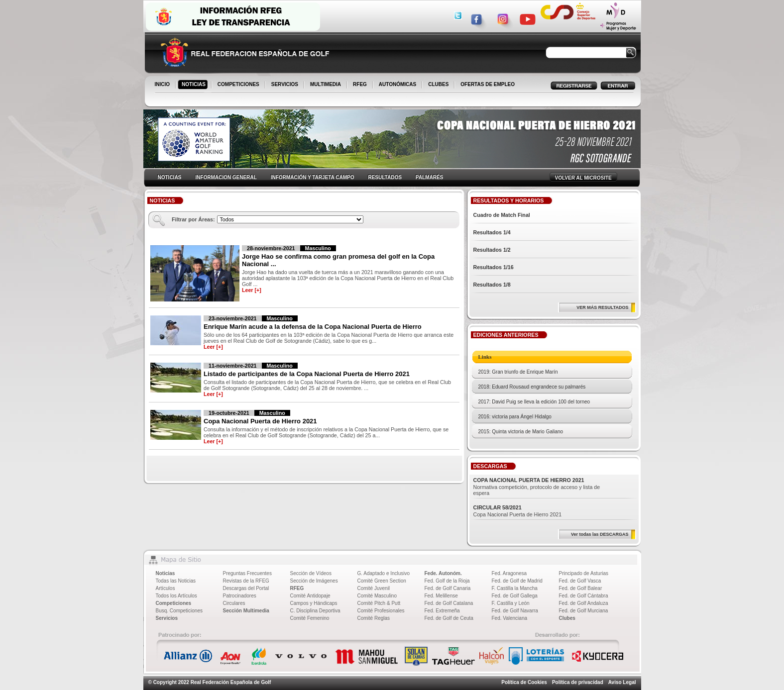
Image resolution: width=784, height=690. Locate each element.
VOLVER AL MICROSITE (583, 178)
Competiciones (174, 603)
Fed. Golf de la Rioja (447, 581)
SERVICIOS (285, 85)
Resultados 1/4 (492, 232)
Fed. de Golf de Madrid (517, 581)
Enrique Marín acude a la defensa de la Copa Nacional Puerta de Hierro (313, 327)
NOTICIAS (194, 85)
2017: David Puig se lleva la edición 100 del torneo (534, 402)
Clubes (567, 618)
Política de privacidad (578, 682)
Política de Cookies (524, 682)
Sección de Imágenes (314, 581)
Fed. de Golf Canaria (448, 588)
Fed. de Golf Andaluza (584, 603)
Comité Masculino (377, 596)
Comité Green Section (382, 581)
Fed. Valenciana (510, 618)
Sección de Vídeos (311, 573)
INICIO (163, 85)
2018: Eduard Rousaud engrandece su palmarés (532, 387)
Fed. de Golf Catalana (449, 603)
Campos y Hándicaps (314, 603)
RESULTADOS (385, 177)
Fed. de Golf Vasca (580, 581)
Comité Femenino (310, 618)
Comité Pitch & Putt (379, 603)
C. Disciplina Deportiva (315, 611)
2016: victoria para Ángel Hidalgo (515, 417)
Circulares (234, 603)
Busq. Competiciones (179, 611)
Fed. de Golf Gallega (515, 596)
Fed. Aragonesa (509, 573)
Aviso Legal (622, 682)
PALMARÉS (429, 177)
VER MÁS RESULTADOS (602, 307)
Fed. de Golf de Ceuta (449, 618)
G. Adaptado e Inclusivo (384, 573)
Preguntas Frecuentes (247, 573)
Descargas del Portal (246, 588)
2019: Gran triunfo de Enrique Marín (518, 372)
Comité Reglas (374, 618)
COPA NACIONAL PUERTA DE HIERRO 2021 (529, 480)
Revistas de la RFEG (246, 581)
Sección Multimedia (246, 611)
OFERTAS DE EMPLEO (488, 84)
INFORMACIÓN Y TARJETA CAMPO (313, 177)
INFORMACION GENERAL (226, 177)
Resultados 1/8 (492, 285)
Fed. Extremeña (442, 611)
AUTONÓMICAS (397, 84)
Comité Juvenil (374, 588)
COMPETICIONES (239, 85)
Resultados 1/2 (492, 250)
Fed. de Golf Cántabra (584, 596)
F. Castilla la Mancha (515, 588)
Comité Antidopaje (310, 596)
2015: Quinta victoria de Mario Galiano (521, 432)
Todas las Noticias (176, 581)
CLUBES (438, 84)
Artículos (166, 588)
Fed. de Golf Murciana (584, 611)
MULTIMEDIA (326, 85)
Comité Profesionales (381, 611)
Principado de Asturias (584, 573)
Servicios (167, 618)
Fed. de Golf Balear (581, 588)
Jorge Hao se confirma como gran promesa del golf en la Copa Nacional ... (338, 260)
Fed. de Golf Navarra (515, 611)
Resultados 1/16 (494, 267)
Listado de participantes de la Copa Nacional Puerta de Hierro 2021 (307, 374)
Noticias (166, 573)
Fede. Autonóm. (443, 573)
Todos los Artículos (176, 596)
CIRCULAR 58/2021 (498, 507)
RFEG (361, 85)
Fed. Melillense (441, 596)
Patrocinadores (240, 596)
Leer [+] (252, 290)
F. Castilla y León (511, 603)
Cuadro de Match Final (502, 215)
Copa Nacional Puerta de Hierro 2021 (260, 421)
